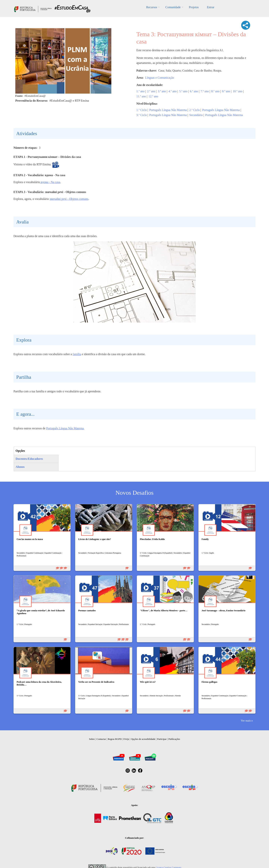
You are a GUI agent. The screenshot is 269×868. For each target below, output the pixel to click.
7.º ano (205, 91)
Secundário (196, 115)
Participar (162, 739)
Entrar (211, 7)
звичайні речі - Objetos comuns (69, 199)
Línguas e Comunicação (160, 78)
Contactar (101, 739)
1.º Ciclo (142, 110)
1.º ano (140, 91)
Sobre (92, 739)
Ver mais (246, 720)
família (77, 354)
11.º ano (141, 96)
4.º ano (173, 91)
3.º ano (162, 91)
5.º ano (183, 91)
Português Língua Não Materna (168, 110)
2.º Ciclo (194, 110)
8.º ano (215, 91)
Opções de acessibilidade (143, 739)
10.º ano (237, 91)
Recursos (152, 7)
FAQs (126, 739)
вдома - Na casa (50, 182)
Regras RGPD (115, 739)
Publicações (174, 739)
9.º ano (226, 91)
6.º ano (194, 91)
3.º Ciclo (142, 115)
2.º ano (151, 91)
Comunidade (173, 7)
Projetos (194, 7)
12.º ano (153, 96)
